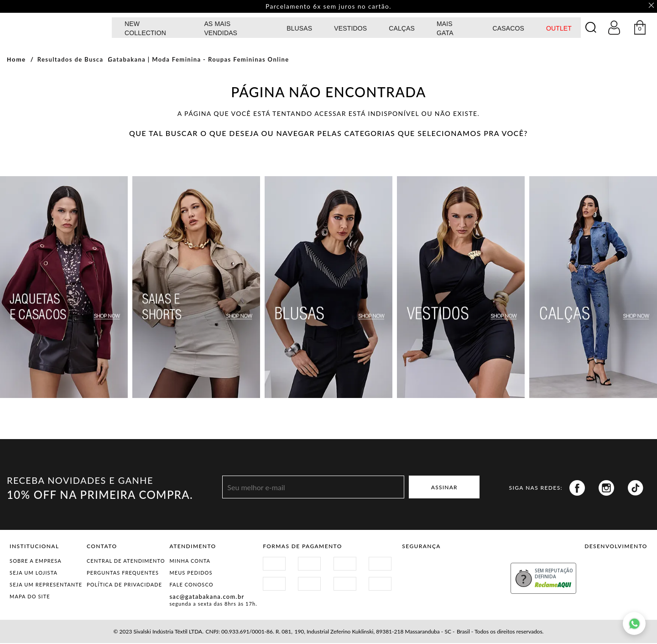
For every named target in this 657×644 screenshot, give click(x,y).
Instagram (606, 489)
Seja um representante (46, 585)
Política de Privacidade (124, 585)
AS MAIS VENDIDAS (221, 29)
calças (402, 29)
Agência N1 (632, 571)
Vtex (600, 571)
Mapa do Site (30, 597)
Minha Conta (190, 562)
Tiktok (636, 489)
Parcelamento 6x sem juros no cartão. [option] (328, 7)
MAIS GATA (445, 29)
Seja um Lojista (34, 573)
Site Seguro (424, 567)
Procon (476, 567)
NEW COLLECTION (145, 29)
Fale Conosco (191, 585)
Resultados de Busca (70, 60)
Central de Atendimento (126, 562)
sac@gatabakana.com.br (207, 598)
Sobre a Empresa (36, 562)
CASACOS (508, 29)
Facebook (577, 489)
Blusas (299, 29)
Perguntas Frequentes (123, 573)
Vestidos (350, 29)
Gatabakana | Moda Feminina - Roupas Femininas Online (198, 60)
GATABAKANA (57, 28)
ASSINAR (444, 488)
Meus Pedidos (191, 573)
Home (16, 60)
